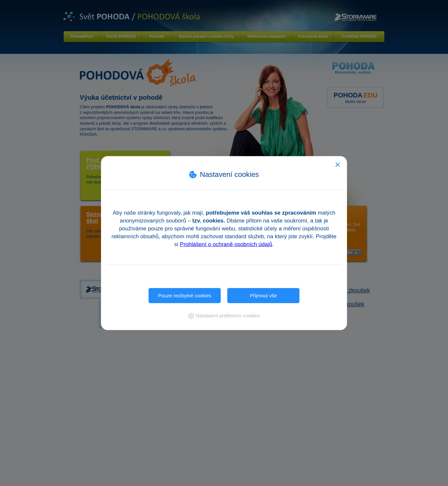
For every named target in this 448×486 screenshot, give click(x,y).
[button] (224, 316)
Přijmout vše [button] (264, 295)
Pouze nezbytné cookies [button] (185, 295)
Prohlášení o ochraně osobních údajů (226, 244)
